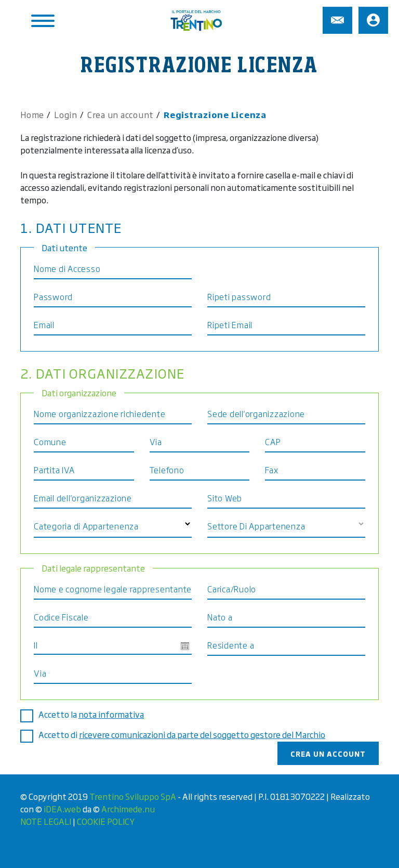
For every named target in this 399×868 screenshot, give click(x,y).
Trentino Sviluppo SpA (133, 796)
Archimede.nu (128, 809)
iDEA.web (62, 809)
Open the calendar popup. (185, 646)
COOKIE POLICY (106, 821)
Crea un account (328, 753)
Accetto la (94, 714)
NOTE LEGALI (46, 821)
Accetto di (185, 734)
